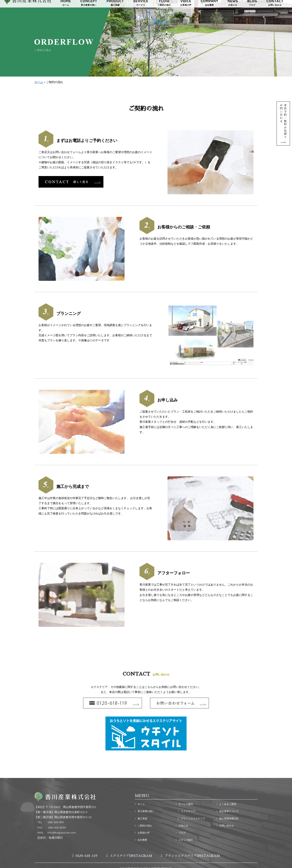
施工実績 (141, 828)
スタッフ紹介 (184, 849)
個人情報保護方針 (228, 828)
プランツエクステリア (190, 828)
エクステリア (185, 821)
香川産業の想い (145, 821)
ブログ (181, 842)
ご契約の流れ (143, 835)
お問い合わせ (225, 835)
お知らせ (182, 835)
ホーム (39, 83)
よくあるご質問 (226, 814)
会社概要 (141, 849)
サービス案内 (184, 814)
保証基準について (228, 821)
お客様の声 (142, 842)
